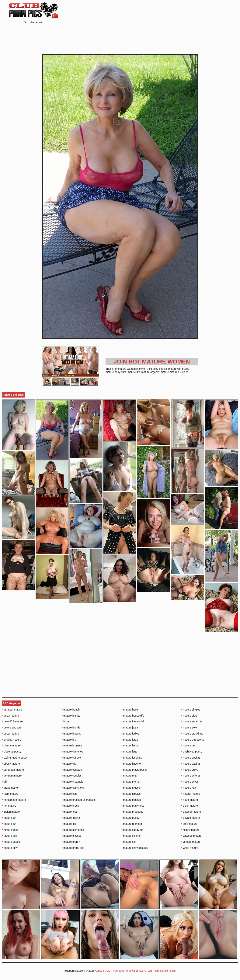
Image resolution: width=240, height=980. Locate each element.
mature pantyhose (133, 806)
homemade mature (14, 800)
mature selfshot (131, 836)
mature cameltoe (72, 752)
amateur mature (12, 710)
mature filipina (71, 818)
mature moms (130, 782)
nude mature (190, 800)
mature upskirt (190, 758)
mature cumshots (73, 788)
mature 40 (9, 824)
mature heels (130, 710)
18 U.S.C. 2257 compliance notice (156, 971)
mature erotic (70, 806)
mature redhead (132, 824)
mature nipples (131, 794)
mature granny (71, 842)
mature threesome (193, 740)
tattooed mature (191, 836)
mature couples (72, 776)
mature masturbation (134, 770)
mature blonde (71, 728)
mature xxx (189, 788)
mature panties (131, 800)
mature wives (190, 782)
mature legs (129, 752)
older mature (190, 806)
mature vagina (190, 764)
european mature (13, 770)
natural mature (191, 794)
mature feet (69, 812)
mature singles (191, 710)
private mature (191, 818)
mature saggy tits (132, 830)
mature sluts (189, 716)
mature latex (130, 740)
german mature (12, 776)
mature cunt (70, 794)
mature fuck (69, 824)
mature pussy (130, 818)
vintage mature (191, 842)
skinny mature (190, 830)
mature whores (191, 776)
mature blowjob (71, 734)
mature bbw (10, 848)
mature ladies (130, 734)
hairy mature (10, 794)
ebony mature (11, 764)
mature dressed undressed (78, 800)
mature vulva (190, 770)
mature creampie (72, 782)
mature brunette (72, 745)
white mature (190, 848)
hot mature (9, 806)
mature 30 (9, 818)
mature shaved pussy (135, 848)
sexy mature (189, 824)
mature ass (9, 836)
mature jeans (130, 728)
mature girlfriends (73, 830)
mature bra (69, 740)
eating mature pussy (15, 758)
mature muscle (131, 788)
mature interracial (133, 721)
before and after (12, 728)
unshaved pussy (192, 752)
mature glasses (71, 836)
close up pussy (12, 752)
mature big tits (71, 716)
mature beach (71, 710)
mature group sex (73, 848)
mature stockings (192, 734)
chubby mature (12, 740)
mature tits (188, 745)
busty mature (10, 734)
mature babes (11, 842)
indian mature (11, 812)
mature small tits (192, 721)
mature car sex (71, 758)
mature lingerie (131, 764)
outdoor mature (191, 812)
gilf (4, 782)
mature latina (130, 745)
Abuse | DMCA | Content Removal (115, 971)
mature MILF (130, 776)
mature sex (129, 842)
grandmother (10, 788)
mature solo (189, 728)
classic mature (11, 745)
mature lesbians (132, 758)
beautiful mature (12, 721)
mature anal (10, 830)
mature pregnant (132, 812)
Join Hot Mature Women (152, 361)
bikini (66, 721)
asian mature (10, 716)
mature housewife (133, 716)
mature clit (69, 764)
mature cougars (72, 770)
